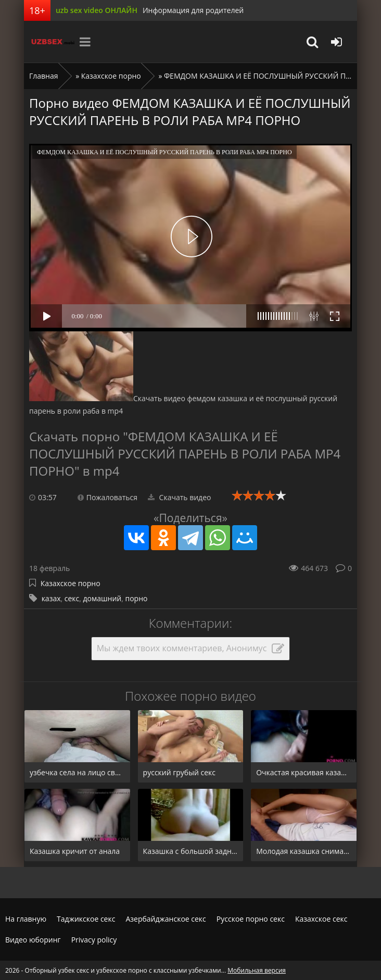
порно (136, 598)
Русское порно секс (251, 919)
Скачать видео (180, 497)
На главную (26, 919)
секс (72, 598)
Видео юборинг (33, 940)
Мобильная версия (257, 970)
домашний (103, 598)
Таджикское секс (86, 919)
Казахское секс (321, 919)
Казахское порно (111, 76)
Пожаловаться (107, 497)
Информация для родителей (193, 10)
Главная (44, 76)
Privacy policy (94, 940)
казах (51, 598)
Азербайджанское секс (166, 919)
